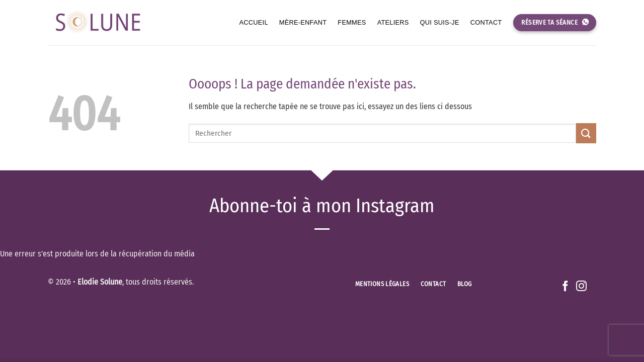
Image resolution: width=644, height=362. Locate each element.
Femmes (352, 22)
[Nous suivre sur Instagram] (581, 287)
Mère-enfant (303, 22)
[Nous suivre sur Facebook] (565, 287)
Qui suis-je (440, 22)
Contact (486, 22)
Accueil (254, 22)
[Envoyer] (586, 133)
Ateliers (393, 22)
